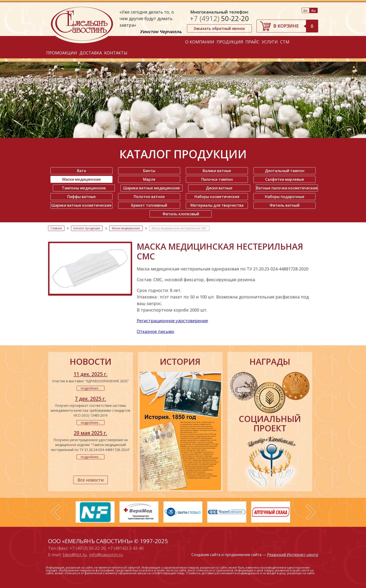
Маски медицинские (82, 179)
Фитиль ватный (285, 205)
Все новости (91, 480)
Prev (56, 512)
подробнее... (91, 388)
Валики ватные (217, 171)
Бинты (149, 171)
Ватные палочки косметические (287, 188)
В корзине (296, 26)
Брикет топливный (149, 205)
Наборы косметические (217, 197)
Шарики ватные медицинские (152, 188)
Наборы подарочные (285, 197)
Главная (56, 228)
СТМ (285, 42)
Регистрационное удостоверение (172, 321)
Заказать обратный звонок (219, 28)
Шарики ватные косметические (81, 205)
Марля (149, 179)
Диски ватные (219, 188)
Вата (81, 171)
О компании (200, 42)
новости (91, 362)
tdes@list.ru (75, 555)
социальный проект (270, 424)
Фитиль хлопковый (181, 214)
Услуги (270, 42)
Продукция (230, 42)
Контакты (116, 53)
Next (311, 512)
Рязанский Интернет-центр (293, 555)
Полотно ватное (149, 197)
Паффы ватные (81, 197)
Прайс (252, 42)
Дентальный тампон (285, 171)
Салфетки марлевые (285, 179)
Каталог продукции (87, 228)
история (180, 362)
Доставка (91, 53)
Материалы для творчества (217, 205)
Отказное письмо (155, 331)
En (305, 11)
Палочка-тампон (217, 179)
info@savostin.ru (106, 555)
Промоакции (62, 53)
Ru (313, 11)
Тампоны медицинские (84, 188)
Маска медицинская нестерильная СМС (179, 228)
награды (270, 362)
